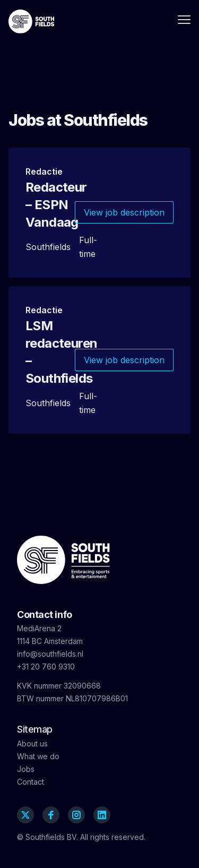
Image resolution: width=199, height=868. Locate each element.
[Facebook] (51, 815)
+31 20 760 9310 (46, 667)
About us (32, 744)
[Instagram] (76, 815)
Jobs (26, 769)
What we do (38, 756)
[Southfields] (31, 22)
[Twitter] (25, 815)
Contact (31, 782)
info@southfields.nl (50, 654)
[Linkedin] (102, 815)
